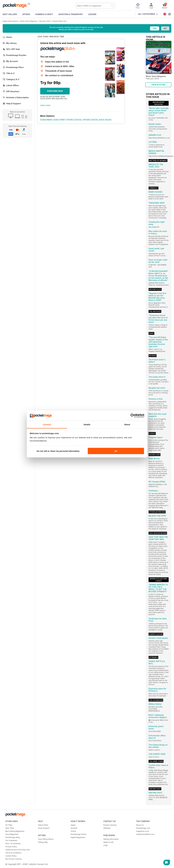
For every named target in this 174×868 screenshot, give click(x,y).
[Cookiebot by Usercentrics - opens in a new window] (133, 416)
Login (106, 845)
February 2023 (45, 21)
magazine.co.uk (142, 831)
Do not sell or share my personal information (58, 451)
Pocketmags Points (79, 834)
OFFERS (26, 14)
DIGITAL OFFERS (82, 120)
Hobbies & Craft (44, 14)
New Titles (10, 828)
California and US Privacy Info (18, 850)
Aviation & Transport (71, 14)
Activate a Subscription (16, 97)
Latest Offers (11, 85)
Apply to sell (108, 842)
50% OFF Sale (11, 49)
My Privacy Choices (14, 859)
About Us (140, 825)
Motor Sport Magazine (29, 21)
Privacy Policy (11, 847)
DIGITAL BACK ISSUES (102, 120)
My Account (10, 61)
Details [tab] (87, 424)
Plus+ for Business (13, 843)
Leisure (92, 14)
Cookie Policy (11, 856)
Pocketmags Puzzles (14, 55)
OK (116, 451)
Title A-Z (9, 73)
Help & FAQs (43, 825)
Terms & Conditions (13, 853)
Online (73, 831)
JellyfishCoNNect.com (145, 834)
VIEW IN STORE (158, 85)
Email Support (44, 828)
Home (7, 37)
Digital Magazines (78, 837)
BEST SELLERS (10, 14)
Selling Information (111, 839)
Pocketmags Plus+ (13, 67)
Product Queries (110, 825)
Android (74, 828)
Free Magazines (12, 834)
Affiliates (107, 828)
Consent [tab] (47, 424)
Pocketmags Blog (13, 837)
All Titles (9, 825)
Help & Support (12, 103)
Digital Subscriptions (11, 21)
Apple (73, 825)
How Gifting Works (46, 839)
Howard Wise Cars (59, 21)
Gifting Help (43, 842)
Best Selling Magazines (15, 831)
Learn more (45, 105)
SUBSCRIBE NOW (55, 91)
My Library (10, 43)
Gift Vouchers (11, 91)
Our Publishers (11, 840)
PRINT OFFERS (67, 120)
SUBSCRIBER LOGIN (49, 120)
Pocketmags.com (143, 828)
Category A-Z (11, 79)
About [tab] (127, 424)
